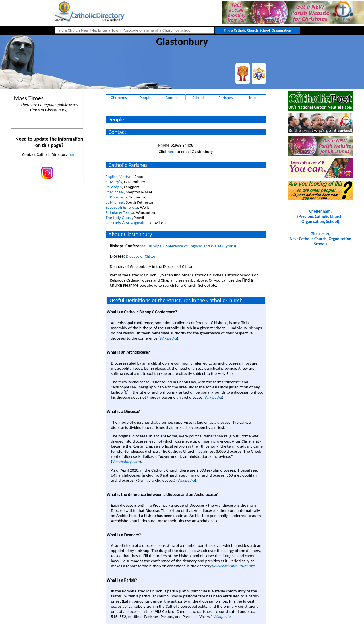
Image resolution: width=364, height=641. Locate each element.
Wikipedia (168, 338)
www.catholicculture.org (233, 566)
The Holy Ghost (119, 218)
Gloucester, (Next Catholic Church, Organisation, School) (320, 239)
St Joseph (114, 187)
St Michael (115, 192)
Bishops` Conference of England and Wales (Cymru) (192, 246)
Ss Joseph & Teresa (122, 207)
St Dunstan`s (116, 197)
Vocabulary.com (126, 462)
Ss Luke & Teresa (120, 212)
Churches (119, 98)
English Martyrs (119, 177)
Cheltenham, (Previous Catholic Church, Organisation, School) (320, 216)
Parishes (226, 98)
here (73, 154)
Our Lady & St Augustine (127, 223)
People (146, 98)
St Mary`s (114, 182)
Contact (172, 98)
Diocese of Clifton (141, 256)
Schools (199, 98)
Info (253, 98)
